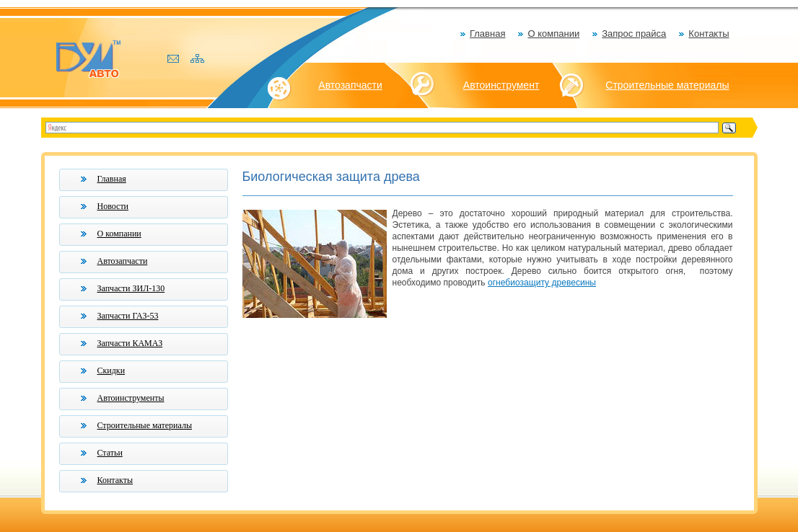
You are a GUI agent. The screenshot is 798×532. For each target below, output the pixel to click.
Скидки (111, 371)
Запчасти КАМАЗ (130, 343)
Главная (487, 34)
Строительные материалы (667, 85)
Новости (113, 206)
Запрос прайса (634, 34)
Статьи (110, 453)
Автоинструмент (501, 85)
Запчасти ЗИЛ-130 (131, 288)
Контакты (709, 34)
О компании (553, 34)
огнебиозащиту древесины (542, 283)
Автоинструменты (131, 398)
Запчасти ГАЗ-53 (128, 316)
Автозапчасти (350, 85)
